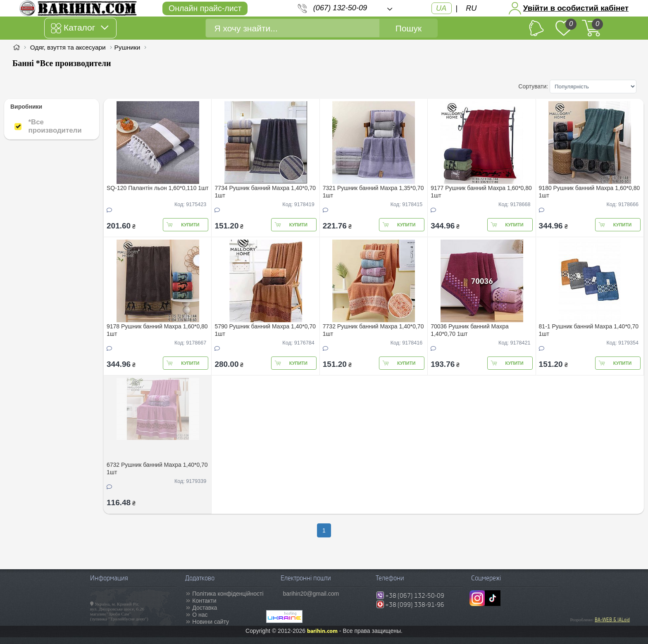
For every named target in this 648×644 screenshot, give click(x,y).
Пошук (409, 28)
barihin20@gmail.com (311, 594)
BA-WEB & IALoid (612, 620)
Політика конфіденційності (228, 594)
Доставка (205, 608)
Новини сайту (211, 622)
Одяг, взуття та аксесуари (68, 47)
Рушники (127, 47)
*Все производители (55, 126)
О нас (200, 615)
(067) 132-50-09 (340, 8)
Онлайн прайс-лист (205, 8)
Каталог (80, 28)
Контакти (204, 601)
